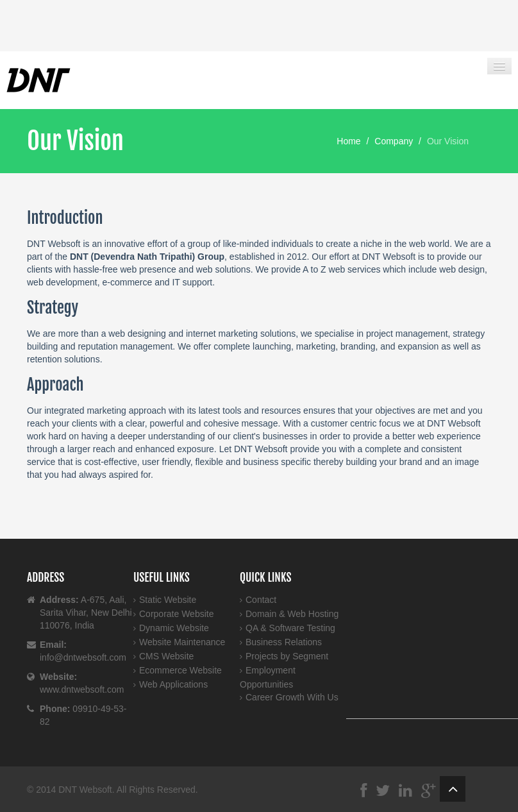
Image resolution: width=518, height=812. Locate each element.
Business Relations (284, 642)
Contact (261, 600)
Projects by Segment (287, 656)
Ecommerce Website (180, 670)
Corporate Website (176, 614)
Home (348, 141)
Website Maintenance (182, 642)
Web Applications (173, 684)
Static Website (168, 600)
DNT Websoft (85, 790)
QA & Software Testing (290, 628)
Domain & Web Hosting (292, 614)
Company (394, 141)
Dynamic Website (174, 628)
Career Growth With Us (292, 697)
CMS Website (166, 656)
